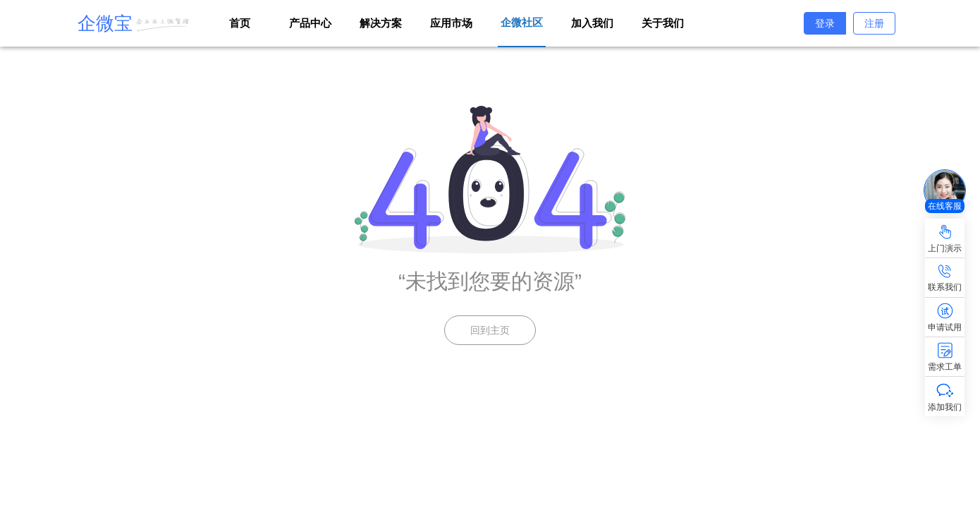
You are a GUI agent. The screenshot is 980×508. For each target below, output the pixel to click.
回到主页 (490, 330)
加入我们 (592, 23)
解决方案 (381, 23)
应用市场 (451, 23)
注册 (874, 23)
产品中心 (310, 23)
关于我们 (663, 23)
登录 (825, 23)
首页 (240, 23)
